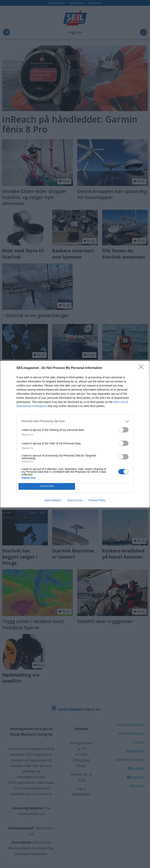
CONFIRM (47, 486)
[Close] (142, 368)
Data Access (75, 500)
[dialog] (75, 434)
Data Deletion (53, 500)
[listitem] (75, 421)
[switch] (123, 430)
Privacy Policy (97, 500)
